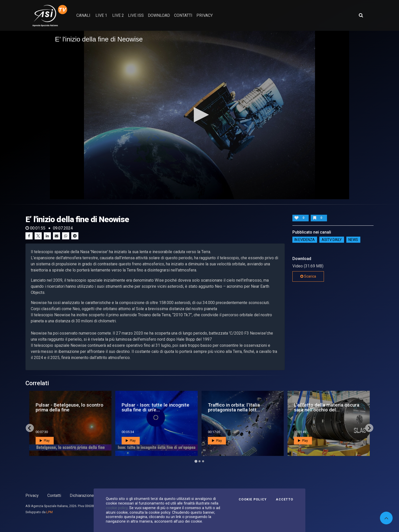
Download (159, 15)
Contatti (54, 495)
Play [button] (45, 441)
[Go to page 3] (203, 461)
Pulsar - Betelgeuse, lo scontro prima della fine (69, 407)
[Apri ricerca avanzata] (361, 15)
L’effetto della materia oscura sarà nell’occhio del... (327, 407)
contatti (183, 15)
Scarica (308, 276)
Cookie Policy (253, 499)
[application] (199, 115)
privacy (205, 15)
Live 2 (118, 15)
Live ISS (136, 15)
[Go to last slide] (30, 428)
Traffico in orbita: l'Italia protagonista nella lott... (234, 407)
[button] (199, 115)
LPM (49, 512)
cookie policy (117, 508)
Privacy (32, 495)
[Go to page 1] (196, 461)
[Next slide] (369, 428)
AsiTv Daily (332, 240)
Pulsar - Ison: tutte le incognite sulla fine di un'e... (155, 407)
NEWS (353, 240)
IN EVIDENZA (305, 240)
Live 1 (101, 15)
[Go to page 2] (199, 461)
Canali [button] (83, 15)
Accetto (284, 499)
